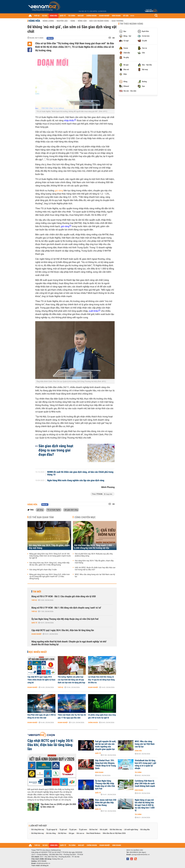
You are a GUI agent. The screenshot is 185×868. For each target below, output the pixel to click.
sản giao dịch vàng (71, 510)
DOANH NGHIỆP (104, 16)
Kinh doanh (99, 772)
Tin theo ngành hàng (131, 24)
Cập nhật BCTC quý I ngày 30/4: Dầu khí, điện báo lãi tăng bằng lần (63, 630)
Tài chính (138, 772)
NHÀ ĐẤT (81, 16)
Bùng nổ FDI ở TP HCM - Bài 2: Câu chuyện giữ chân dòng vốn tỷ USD (64, 596)
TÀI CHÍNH (72, 16)
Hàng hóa (34, 21)
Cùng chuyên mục (85, 517)
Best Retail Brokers (94, 833)
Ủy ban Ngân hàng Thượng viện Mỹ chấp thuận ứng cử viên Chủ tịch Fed (65, 619)
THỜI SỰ (37, 16)
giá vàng (59, 191)
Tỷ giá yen (73, 830)
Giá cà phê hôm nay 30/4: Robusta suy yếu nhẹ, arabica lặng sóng (94, 555)
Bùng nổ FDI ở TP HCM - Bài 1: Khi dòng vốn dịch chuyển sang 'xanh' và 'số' (66, 608)
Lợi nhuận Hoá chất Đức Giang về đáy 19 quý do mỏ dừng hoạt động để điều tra (101, 680)
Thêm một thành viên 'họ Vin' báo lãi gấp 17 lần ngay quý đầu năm (72, 716)
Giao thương (117, 21)
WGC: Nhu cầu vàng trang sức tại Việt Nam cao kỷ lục (95, 576)
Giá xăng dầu (145, 830)
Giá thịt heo (62, 833)
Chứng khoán (93, 723)
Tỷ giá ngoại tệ (52, 830)
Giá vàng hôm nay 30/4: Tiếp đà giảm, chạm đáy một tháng (49, 547)
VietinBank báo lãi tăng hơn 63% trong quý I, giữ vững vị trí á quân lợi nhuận (145, 764)
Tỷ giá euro (83, 830)
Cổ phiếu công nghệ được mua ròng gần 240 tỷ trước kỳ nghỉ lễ (102, 716)
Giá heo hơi (93, 830)
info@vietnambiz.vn (43, 863)
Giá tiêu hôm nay (116, 830)
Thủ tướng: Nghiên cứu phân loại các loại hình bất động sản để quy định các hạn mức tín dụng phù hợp (71, 680)
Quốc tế (34, 623)
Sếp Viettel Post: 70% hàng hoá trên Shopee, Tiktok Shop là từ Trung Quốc (105, 764)
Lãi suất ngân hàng (131, 830)
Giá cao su (80, 833)
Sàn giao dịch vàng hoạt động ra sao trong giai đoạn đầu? (56, 450)
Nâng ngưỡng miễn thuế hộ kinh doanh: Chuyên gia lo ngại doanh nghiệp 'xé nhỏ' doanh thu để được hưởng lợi (69, 643)
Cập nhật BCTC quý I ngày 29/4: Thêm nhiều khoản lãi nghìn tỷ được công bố (41, 680)
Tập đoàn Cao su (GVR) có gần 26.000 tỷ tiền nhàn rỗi (58, 806)
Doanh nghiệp (36, 634)
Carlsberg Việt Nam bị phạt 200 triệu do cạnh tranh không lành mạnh (145, 784)
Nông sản (82, 21)
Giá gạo (71, 833)
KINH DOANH (116, 16)
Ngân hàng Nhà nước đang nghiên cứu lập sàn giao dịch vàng (76, 481)
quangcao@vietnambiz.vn (141, 855)
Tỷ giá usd (63, 830)
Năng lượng (48, 21)
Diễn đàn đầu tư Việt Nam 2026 (114, 833)
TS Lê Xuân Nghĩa (54, 510)
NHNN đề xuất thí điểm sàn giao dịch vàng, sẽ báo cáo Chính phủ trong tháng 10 (80, 473)
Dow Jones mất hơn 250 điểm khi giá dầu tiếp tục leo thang (106, 803)
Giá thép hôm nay (38, 833)
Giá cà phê (104, 830)
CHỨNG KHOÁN (91, 16)
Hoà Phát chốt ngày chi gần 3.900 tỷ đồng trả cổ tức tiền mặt (42, 716)
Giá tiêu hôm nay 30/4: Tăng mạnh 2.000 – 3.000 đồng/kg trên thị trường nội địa (94, 547)
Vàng (73, 21)
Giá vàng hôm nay (38, 830)
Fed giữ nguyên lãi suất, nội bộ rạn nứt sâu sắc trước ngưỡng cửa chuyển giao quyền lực (106, 745)
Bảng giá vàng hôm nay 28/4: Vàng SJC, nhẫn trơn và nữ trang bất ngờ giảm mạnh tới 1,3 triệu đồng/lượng (50, 577)
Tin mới (37, 592)
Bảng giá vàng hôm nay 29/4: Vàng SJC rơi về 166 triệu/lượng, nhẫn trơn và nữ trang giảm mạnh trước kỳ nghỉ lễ (50, 556)
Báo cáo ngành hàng (99, 21)
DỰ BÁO (45, 16)
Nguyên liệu (62, 21)
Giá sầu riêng (51, 833)
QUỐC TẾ (63, 16)
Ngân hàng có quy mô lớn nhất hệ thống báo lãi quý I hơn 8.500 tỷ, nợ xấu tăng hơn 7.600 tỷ (145, 805)
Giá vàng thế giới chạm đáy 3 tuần (43, 570)
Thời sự (34, 600)
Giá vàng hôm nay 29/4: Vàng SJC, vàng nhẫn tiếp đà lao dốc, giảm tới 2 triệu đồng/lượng (49, 564)
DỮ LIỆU (126, 16)
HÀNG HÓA (54, 16)
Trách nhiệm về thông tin (40, 866)
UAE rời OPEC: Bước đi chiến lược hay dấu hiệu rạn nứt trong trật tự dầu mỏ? (95, 569)
